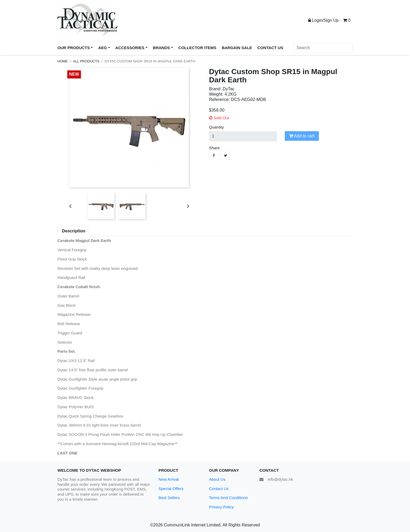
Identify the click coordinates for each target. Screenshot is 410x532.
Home (63, 61)
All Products (86, 61)
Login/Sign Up (323, 20)
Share (214, 155)
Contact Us (219, 489)
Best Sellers (169, 498)
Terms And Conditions (228, 498)
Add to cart (302, 136)
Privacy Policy (221, 507)
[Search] (323, 48)
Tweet (225, 155)
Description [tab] (74, 231)
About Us (217, 479)
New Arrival (169, 479)
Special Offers (171, 489)
